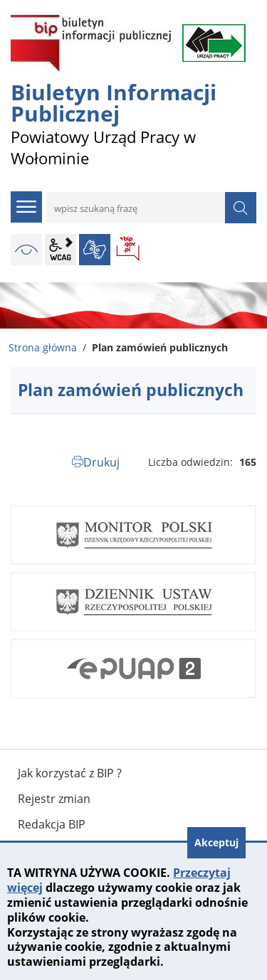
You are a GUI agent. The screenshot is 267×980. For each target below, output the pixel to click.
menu (26, 207)
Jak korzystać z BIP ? (70, 773)
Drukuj (101, 462)
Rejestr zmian (54, 799)
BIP (129, 250)
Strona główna (43, 347)
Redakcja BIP (52, 824)
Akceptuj (216, 842)
